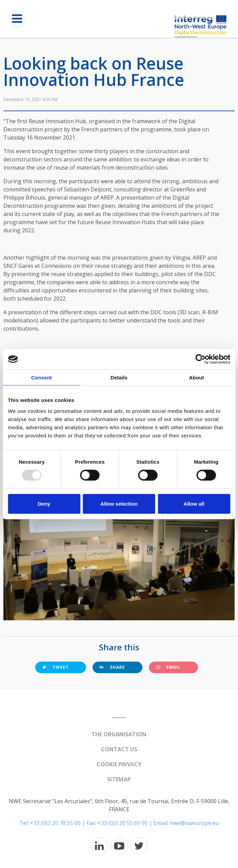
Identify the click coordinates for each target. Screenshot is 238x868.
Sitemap (119, 779)
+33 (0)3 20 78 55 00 (55, 823)
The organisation (119, 734)
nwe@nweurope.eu (194, 823)
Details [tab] (119, 378)
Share (112, 667)
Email (168, 667)
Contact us (119, 749)
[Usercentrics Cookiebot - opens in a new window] (200, 359)
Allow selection (119, 503)
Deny (44, 503)
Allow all (194, 503)
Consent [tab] (41, 378)
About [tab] (197, 378)
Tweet (55, 667)
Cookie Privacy (119, 764)
